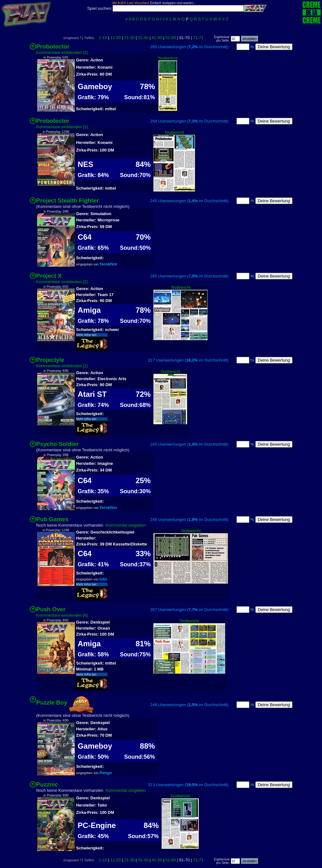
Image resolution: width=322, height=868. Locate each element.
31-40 (143, 38)
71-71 (198, 38)
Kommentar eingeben (126, 525)
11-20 (116, 38)
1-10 (103, 38)
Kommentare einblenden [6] (62, 615)
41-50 (157, 38)
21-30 (129, 38)
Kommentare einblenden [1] (62, 127)
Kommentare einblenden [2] (62, 52)
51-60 (171, 38)
